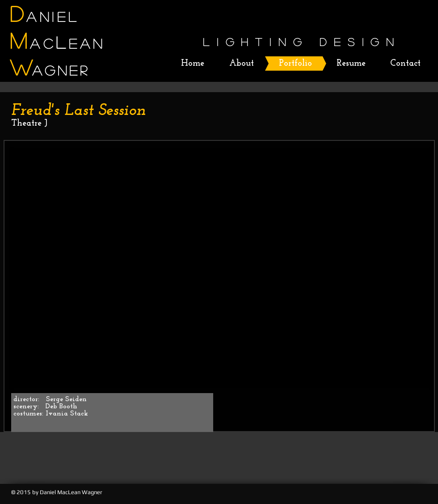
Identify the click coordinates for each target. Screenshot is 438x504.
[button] (221, 268)
